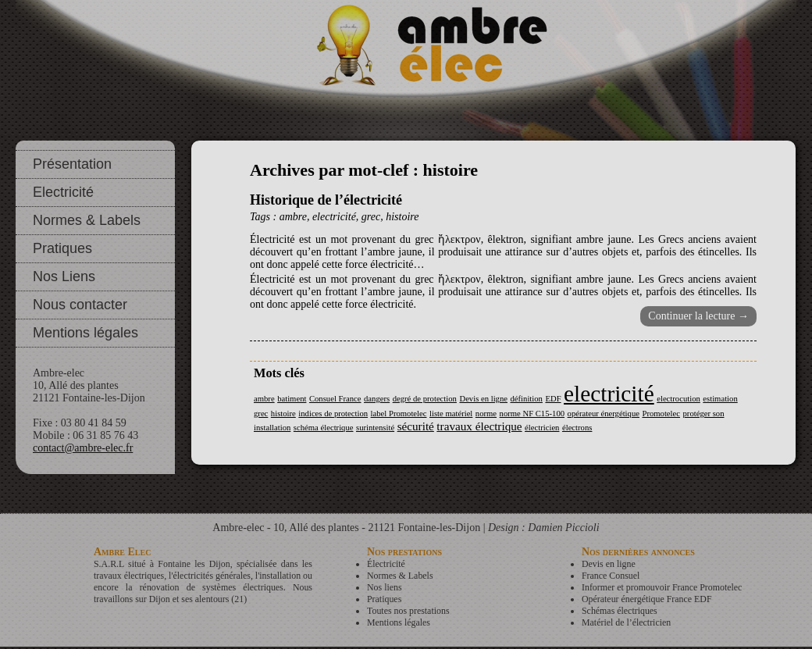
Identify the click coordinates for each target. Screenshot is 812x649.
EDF (553, 399)
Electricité (63, 192)
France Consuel (611, 576)
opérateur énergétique (604, 414)
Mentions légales (85, 333)
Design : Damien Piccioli (544, 528)
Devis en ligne (483, 399)
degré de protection (425, 399)
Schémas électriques (620, 611)
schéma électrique (324, 428)
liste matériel (451, 414)
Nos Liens (64, 276)
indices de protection (333, 414)
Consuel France (335, 399)
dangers (377, 399)
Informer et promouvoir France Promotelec (662, 587)
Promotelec (661, 414)
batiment (292, 399)
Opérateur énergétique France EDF (647, 599)
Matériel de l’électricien (626, 622)
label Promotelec (399, 414)
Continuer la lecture (698, 316)
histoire (402, 217)
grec (371, 217)
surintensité (375, 428)
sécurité (416, 426)
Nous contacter (80, 305)
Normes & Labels (87, 220)
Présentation (72, 164)
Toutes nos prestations (408, 611)
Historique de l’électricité (326, 200)
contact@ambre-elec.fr (83, 448)
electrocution (678, 399)
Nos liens (385, 587)
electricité (334, 217)
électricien (542, 428)
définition (527, 399)
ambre (293, 217)
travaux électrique (479, 426)
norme (486, 414)
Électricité (386, 564)
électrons (577, 428)
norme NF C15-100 (532, 414)
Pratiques (62, 248)
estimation (720, 399)
